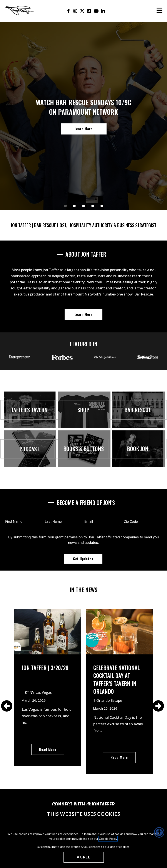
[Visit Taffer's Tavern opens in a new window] (29, 432)
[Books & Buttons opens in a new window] (83, 472)
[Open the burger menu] (159, 10)
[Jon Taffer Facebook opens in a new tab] (68, 11)
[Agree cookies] (84, 857)
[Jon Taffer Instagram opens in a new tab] (75, 11)
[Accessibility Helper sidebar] (159, 832)
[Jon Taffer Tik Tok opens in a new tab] (89, 11)
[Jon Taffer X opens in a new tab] (82, 11)
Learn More (84, 129)
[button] (65, 206)
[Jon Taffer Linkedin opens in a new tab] (103, 11)
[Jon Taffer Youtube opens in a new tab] (96, 11)
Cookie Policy (108, 839)
